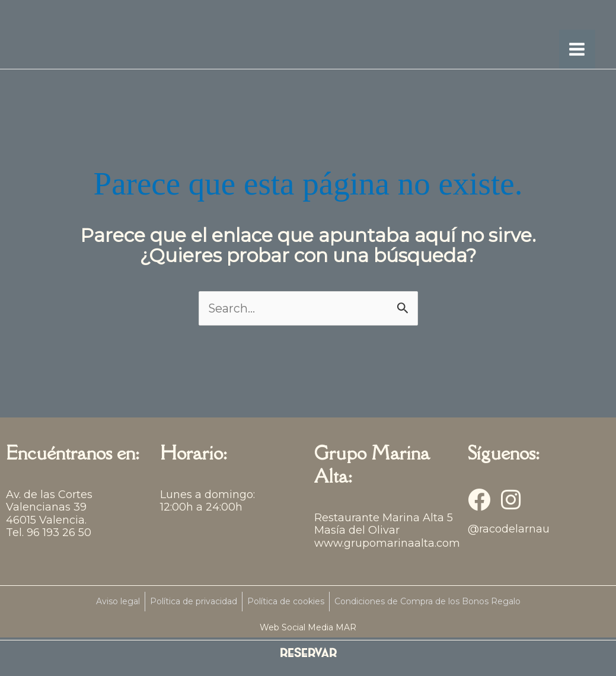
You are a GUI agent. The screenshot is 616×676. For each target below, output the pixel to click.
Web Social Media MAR (308, 630)
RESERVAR (308, 654)
